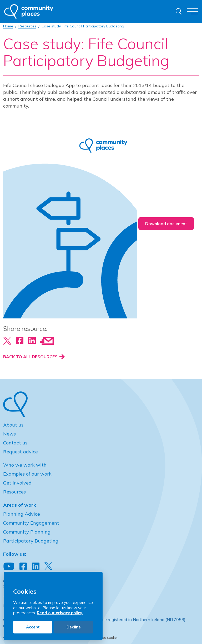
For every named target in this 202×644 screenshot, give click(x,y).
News (9, 434)
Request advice (21, 452)
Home (8, 26)
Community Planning (27, 532)
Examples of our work (27, 474)
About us (13, 425)
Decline (74, 627)
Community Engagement (31, 523)
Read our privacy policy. (60, 613)
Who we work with (25, 465)
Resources (14, 492)
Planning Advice (22, 514)
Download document (166, 224)
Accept (33, 627)
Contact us (15, 443)
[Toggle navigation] (192, 12)
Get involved (17, 483)
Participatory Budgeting (31, 541)
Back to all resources (34, 357)
